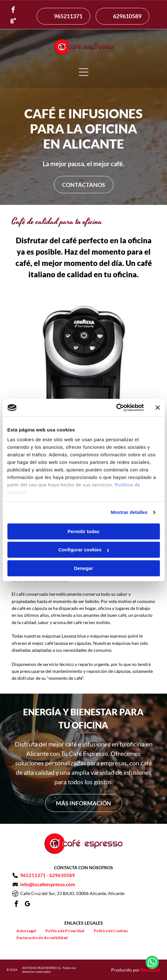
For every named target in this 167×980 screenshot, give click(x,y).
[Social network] (13, 22)
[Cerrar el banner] (158, 408)
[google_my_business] (27, 905)
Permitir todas (83, 531)
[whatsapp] (152, 963)
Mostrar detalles (129, 512)
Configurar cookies (84, 550)
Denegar (83, 568)
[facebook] (13, 11)
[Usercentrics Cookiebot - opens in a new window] (116, 408)
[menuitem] (26, 931)
